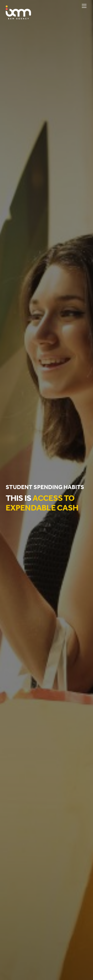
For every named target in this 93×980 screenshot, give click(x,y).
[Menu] (84, 6)
